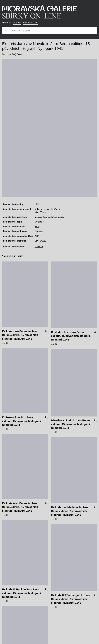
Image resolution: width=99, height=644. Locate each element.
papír (37, 227)
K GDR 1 (39, 247)
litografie (38, 231)
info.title (17, 23)
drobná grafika (57, 217)
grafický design (42, 217)
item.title (7, 23)
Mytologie (39, 222)
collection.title (30, 23)
